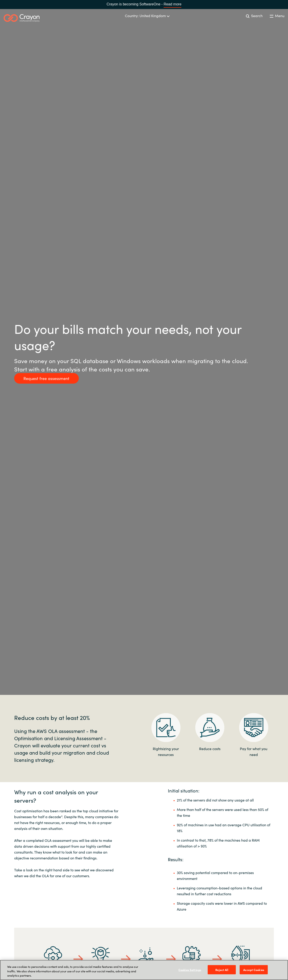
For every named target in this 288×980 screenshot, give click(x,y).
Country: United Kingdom (147, 16)
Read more (172, 4)
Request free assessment (46, 378)
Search (254, 16)
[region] (144, 970)
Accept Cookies (254, 970)
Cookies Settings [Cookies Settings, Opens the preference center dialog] (190, 970)
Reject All (222, 970)
